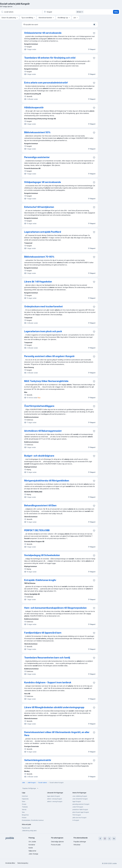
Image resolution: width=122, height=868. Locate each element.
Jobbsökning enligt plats (29, 831)
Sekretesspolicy (23, 863)
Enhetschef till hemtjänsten (39, 207)
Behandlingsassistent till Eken (40, 505)
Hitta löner (77, 845)
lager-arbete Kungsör (54, 796)
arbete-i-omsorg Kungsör (55, 801)
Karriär (31, 848)
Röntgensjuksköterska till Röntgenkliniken (47, 481)
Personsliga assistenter (37, 157)
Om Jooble (32, 842)
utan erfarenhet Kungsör (80, 799)
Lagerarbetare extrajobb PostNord (43, 232)
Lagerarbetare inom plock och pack (43, 331)
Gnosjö (24, 804)
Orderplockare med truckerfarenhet (43, 306)
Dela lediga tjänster (57, 842)
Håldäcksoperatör (34, 107)
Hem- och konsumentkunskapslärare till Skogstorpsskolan (55, 608)
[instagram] (105, 839)
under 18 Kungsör (78, 807)
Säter (24, 801)
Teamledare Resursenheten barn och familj (47, 658)
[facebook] (100, 839)
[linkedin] (114, 839)
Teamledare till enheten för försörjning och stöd (50, 58)
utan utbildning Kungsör (80, 796)
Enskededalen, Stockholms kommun (33, 820)
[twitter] (109, 839)
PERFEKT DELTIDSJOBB (37, 530)
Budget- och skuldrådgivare (39, 456)
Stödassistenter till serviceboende (43, 33)
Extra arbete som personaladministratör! (46, 83)
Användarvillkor (10, 863)
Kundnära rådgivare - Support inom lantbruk (48, 682)
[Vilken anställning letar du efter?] (21, 12)
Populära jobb (26, 828)
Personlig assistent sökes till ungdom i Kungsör (49, 356)
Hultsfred (25, 796)
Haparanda (25, 799)
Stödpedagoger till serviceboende (43, 182)
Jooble (114, 863)
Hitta (116, 12)
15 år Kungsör (77, 815)
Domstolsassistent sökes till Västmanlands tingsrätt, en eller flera (57, 734)
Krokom (24, 818)
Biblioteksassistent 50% (37, 132)
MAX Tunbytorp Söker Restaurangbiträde (46, 381)
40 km (80, 12)
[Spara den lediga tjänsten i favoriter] (94, 33)
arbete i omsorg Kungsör (55, 799)
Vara (23, 812)
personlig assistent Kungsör (81, 804)
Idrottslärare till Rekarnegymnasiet (43, 431)
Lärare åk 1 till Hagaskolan (38, 282)
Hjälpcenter (32, 851)
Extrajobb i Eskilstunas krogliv (40, 580)
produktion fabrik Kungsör (80, 809)
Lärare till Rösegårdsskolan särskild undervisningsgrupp (54, 707)
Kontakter (32, 845)
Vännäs (24, 809)
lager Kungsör (77, 801)
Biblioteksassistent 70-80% (39, 257)
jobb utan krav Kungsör (79, 818)
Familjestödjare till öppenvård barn (43, 633)
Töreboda (25, 807)
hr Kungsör (76, 820)
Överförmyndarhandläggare (39, 406)
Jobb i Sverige (33, 854)
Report (92, 49)
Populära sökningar (80, 842)
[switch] (95, 24)
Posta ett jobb (56, 845)
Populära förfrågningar (31, 788)
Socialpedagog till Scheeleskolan (42, 555)
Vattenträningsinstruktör (38, 760)
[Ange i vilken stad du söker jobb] (64, 12)
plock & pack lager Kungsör (81, 812)
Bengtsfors (25, 815)
